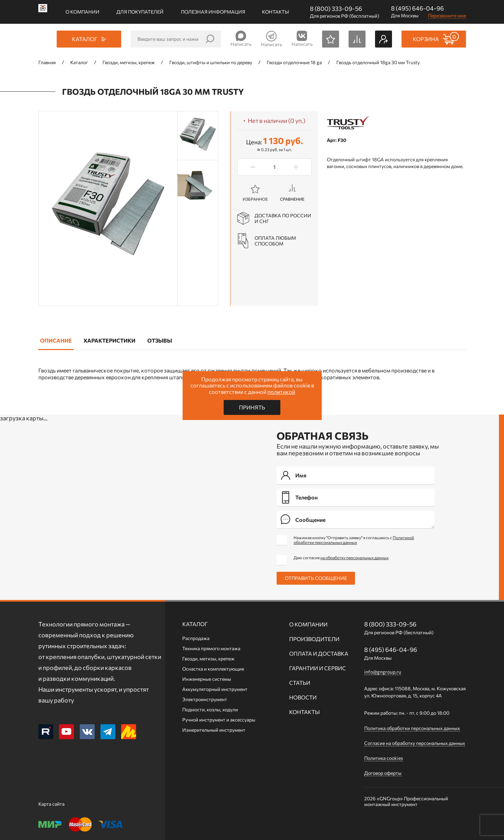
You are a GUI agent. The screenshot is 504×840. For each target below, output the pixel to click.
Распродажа (196, 638)
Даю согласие (341, 558)
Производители (314, 639)
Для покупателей (140, 12)
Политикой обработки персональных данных (354, 540)
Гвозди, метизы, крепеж (208, 659)
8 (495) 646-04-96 (417, 8)
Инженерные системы (207, 679)
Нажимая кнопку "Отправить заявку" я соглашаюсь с (354, 540)
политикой (281, 392)
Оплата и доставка (319, 653)
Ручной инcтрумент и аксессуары (219, 720)
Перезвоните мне (447, 15)
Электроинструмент (205, 699)
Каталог (195, 624)
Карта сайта (51, 804)
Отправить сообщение (316, 578)
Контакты (275, 12)
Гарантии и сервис (318, 668)
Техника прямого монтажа (211, 648)
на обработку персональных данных (354, 558)
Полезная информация (213, 12)
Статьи (300, 683)
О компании (82, 12)
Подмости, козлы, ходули (210, 709)
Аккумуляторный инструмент (215, 689)
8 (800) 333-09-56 (336, 8)
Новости (303, 697)
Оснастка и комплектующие (213, 669)
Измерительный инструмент (214, 730)
